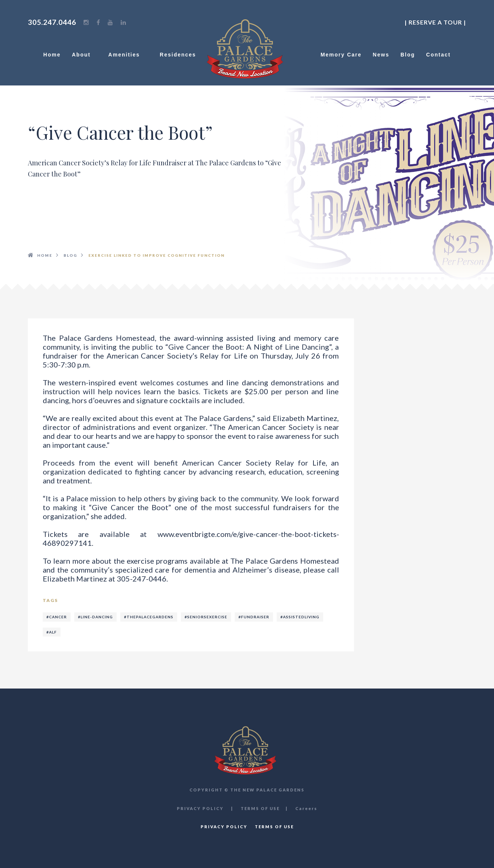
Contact (438, 55)
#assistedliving (300, 617)
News (381, 55)
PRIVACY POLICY (224, 827)
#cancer (57, 617)
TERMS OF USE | (264, 808)
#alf (52, 632)
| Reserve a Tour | (435, 22)
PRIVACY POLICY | (205, 808)
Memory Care (341, 55)
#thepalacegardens (149, 617)
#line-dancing (95, 617)
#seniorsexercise (206, 617)
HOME (45, 255)
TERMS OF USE (274, 827)
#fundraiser (254, 617)
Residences (178, 55)
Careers (306, 808)
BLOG (70, 255)
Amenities (129, 55)
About (84, 55)
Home (52, 55)
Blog (408, 55)
